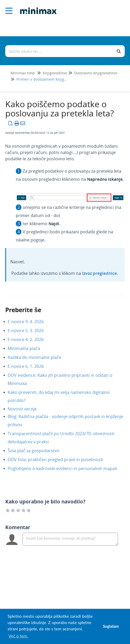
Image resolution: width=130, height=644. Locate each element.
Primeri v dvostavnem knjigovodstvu (48, 79)
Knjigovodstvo (55, 73)
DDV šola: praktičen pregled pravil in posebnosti (59, 460)
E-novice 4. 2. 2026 (30, 339)
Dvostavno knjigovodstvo (96, 73)
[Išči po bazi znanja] (59, 51)
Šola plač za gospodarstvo (37, 451)
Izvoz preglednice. (100, 273)
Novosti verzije (26, 409)
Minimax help (23, 73)
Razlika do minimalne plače (38, 357)
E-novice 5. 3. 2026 (30, 331)
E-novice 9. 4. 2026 (30, 322)
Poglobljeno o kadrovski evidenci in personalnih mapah (66, 468)
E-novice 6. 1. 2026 (30, 366)
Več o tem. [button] (18, 636)
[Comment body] (70, 539)
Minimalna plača (28, 348)
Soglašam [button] (111, 626)
